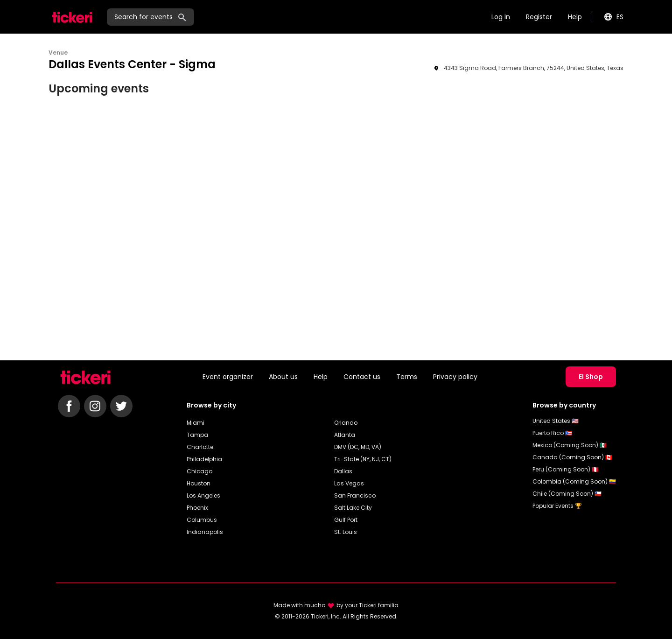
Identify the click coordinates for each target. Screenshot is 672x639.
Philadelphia (204, 459)
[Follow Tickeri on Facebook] (69, 406)
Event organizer (228, 377)
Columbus (202, 520)
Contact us (362, 377)
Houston (199, 483)
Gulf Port (346, 520)
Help (575, 17)
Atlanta (345, 435)
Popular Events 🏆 (557, 506)
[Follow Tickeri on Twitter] (121, 406)
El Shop (591, 377)
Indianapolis (205, 532)
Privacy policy (455, 377)
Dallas (343, 471)
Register (539, 17)
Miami (196, 423)
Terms (407, 377)
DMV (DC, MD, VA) (358, 447)
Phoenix (197, 508)
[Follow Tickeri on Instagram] (95, 406)
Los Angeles (203, 495)
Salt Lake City (353, 508)
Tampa (197, 435)
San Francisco (355, 495)
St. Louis (346, 532)
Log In (501, 17)
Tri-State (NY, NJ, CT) (363, 459)
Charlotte (200, 447)
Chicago (199, 471)
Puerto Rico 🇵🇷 (552, 433)
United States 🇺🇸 (556, 421)
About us (283, 377)
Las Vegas (349, 483)
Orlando (346, 423)
